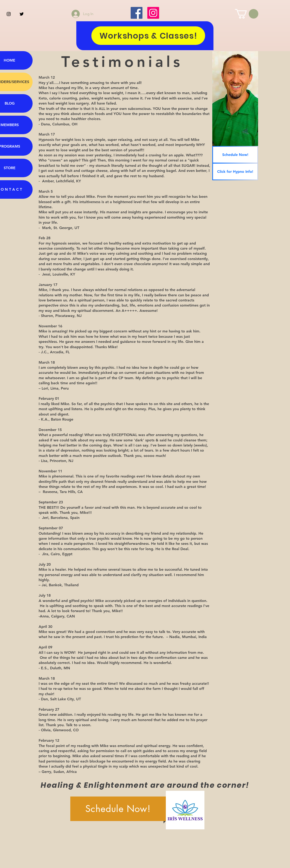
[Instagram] (153, 13)
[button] (247, 14)
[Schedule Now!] (235, 155)
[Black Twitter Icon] (22, 14)
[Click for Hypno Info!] (235, 172)
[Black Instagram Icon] (9, 14)
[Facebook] (137, 13)
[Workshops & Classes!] (148, 36)
